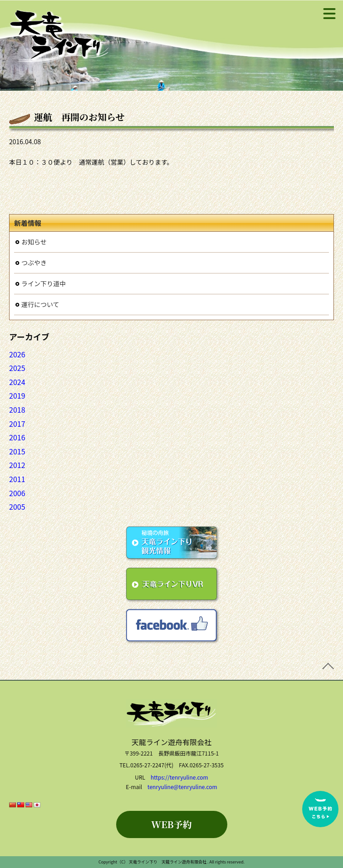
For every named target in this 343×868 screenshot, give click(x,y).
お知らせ (34, 242)
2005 (17, 507)
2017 (17, 424)
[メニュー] (329, 14)
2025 (17, 368)
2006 (17, 493)
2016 (17, 437)
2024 (17, 382)
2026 (17, 354)
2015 (17, 451)
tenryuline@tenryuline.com (182, 787)
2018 (17, 410)
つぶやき (34, 263)
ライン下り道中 (44, 283)
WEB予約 (171, 824)
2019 (17, 395)
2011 (17, 479)
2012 (17, 465)
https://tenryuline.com (179, 777)
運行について (40, 304)
